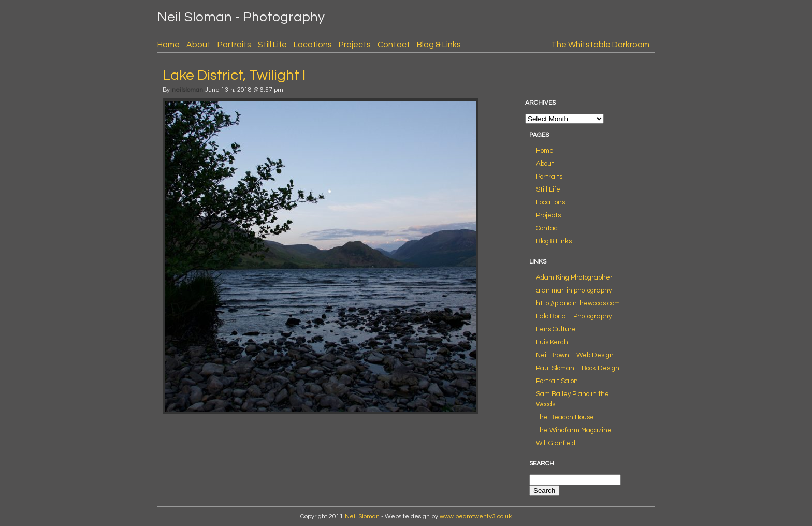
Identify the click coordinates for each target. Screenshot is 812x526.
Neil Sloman (362, 516)
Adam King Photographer (574, 277)
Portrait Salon (557, 381)
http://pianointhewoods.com (578, 303)
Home (169, 45)
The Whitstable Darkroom (600, 45)
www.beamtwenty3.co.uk (476, 516)
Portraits (234, 45)
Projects (355, 45)
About (199, 45)
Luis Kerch (552, 342)
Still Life (272, 45)
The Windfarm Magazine (574, 430)
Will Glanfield (556, 443)
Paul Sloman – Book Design (578, 368)
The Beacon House (565, 417)
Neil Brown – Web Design (575, 355)
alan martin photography (574, 290)
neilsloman (187, 90)
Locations (313, 45)
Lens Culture (556, 329)
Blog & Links (439, 45)
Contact (394, 45)
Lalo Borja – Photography (574, 316)
